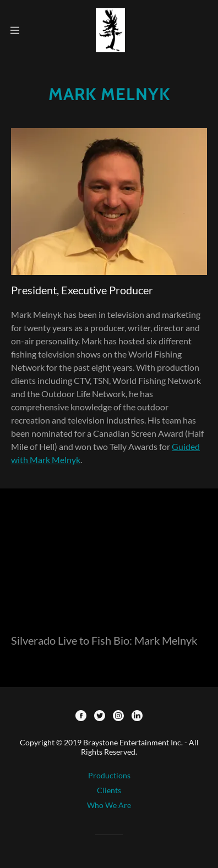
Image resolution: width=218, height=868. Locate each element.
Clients (109, 790)
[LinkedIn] (137, 716)
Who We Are (109, 805)
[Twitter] (100, 716)
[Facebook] (81, 716)
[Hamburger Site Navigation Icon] (15, 30)
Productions (109, 775)
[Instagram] (118, 716)
